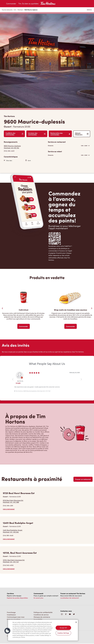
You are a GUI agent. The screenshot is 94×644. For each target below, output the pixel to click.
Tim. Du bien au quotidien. (29, 4)
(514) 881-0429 (8, 535)
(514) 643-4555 (8, 565)
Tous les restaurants (7, 10)
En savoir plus (38, 598)
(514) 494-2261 (8, 506)
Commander (11, 4)
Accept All (63, 628)
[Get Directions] (25, 147)
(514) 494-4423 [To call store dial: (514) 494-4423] (9, 151)
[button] (7, 631)
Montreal (20, 10)
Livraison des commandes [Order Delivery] (37, 134)
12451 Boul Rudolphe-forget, (13, 531)
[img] (74, 614)
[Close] (76, 622)
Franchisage (11, 612)
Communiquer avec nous (16, 617)
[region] (43, 630)
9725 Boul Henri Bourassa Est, (13, 501)
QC (15, 10)
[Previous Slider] (2, 308)
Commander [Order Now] (23, 326)
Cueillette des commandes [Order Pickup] (14, 134)
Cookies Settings (63, 633)
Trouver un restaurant (83, 479)
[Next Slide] (92, 308)
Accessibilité (38, 619)
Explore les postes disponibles (17, 598)
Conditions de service (41, 615)
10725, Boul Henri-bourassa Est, (14, 561)
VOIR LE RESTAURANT (9, 509)
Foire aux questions (14, 619)
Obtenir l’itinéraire (82, 134)
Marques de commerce (42, 617)
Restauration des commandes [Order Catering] (60, 134)
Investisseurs (11, 615)
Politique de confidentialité (43, 612)
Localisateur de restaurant (70, 598)
